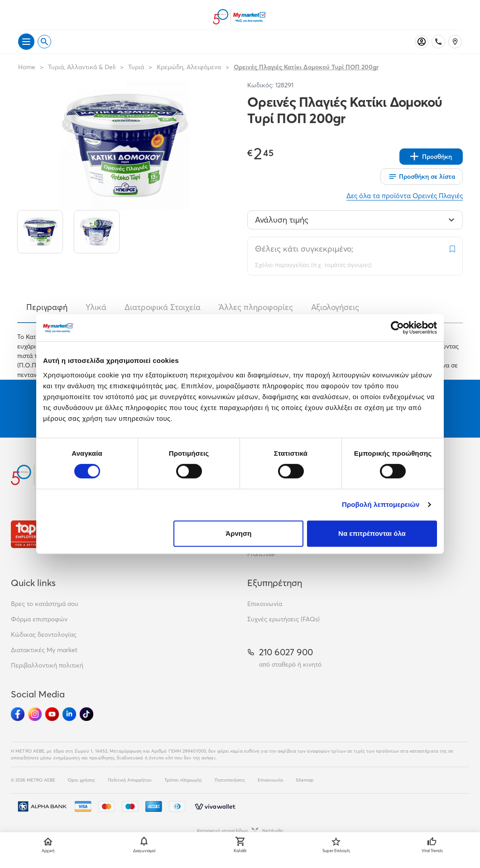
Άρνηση (238, 533)
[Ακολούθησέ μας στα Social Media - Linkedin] (69, 714)
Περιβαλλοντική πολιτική (47, 665)
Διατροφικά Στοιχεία (163, 307)
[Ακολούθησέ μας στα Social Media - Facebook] (18, 714)
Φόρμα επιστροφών (39, 619)
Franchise (261, 554)
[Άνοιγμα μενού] (26, 42)
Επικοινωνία (265, 604)
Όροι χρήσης (82, 780)
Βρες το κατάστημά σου (45, 604)
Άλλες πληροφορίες (256, 307)
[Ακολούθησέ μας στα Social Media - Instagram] (35, 714)
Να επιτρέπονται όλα (372, 533)
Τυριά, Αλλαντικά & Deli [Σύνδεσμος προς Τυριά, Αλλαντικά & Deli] (82, 67)
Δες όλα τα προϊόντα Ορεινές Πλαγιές (405, 196)
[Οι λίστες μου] (422, 176)
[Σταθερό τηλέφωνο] (438, 42)
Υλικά (96, 307)
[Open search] (44, 42)
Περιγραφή (47, 307)
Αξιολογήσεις (335, 307)
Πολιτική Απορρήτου (130, 780)
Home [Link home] (27, 67)
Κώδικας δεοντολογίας (44, 634)
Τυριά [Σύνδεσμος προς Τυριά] (136, 67)
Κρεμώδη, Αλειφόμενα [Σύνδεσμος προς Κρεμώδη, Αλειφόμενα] (189, 67)
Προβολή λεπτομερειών (381, 504)
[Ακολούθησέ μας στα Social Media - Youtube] (52, 714)
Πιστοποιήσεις (230, 780)
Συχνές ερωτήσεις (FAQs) (283, 619)
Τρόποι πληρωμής (183, 780)
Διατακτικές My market (44, 650)
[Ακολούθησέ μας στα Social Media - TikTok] (86, 714)
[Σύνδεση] (422, 42)
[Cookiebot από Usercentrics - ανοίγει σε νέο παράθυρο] (397, 328)
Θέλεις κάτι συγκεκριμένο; (304, 249)
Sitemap (305, 780)
